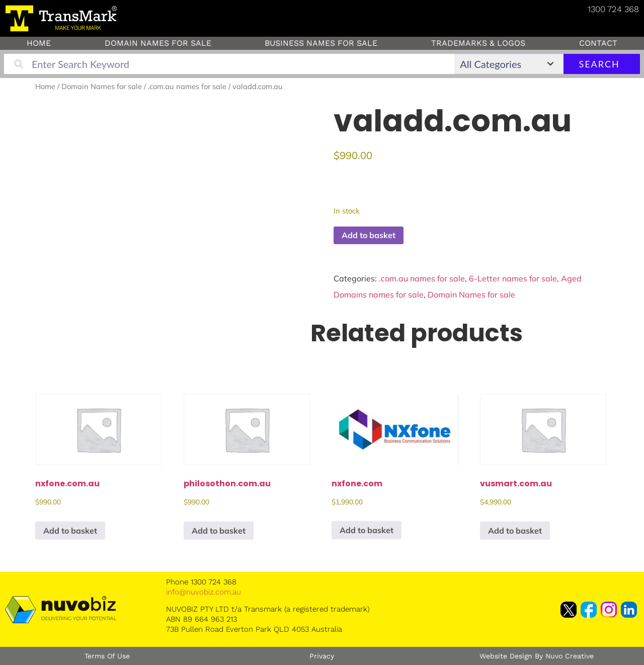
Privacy (322, 656)
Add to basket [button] (70, 531)
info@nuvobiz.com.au (204, 592)
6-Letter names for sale (513, 278)
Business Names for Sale (321, 43)
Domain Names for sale (158, 43)
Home (39, 43)
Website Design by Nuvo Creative (537, 656)
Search (600, 64)
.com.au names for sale (187, 86)
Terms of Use (107, 656)
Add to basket (369, 235)
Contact (598, 43)
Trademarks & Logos (478, 43)
